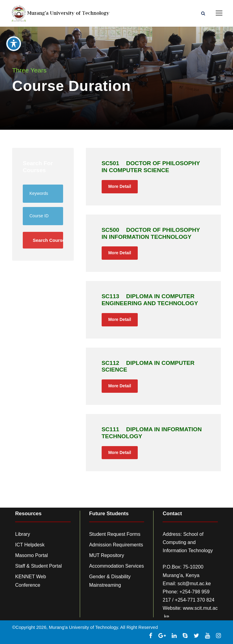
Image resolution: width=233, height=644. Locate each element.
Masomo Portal (32, 555)
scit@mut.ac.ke (194, 584)
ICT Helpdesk (30, 545)
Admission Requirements (116, 545)
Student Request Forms (115, 534)
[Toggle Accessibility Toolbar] (14, 40)
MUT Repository (107, 555)
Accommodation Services (117, 566)
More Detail (120, 186)
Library (23, 534)
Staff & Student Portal (39, 566)
